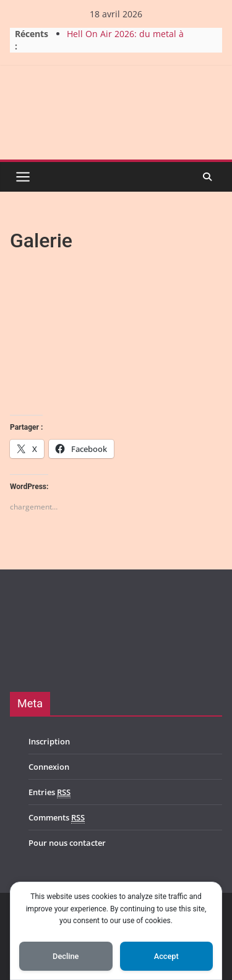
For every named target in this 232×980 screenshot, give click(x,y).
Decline (66, 956)
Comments (57, 818)
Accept (166, 956)
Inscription (49, 741)
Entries (49, 792)
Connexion (49, 767)
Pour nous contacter (67, 843)
